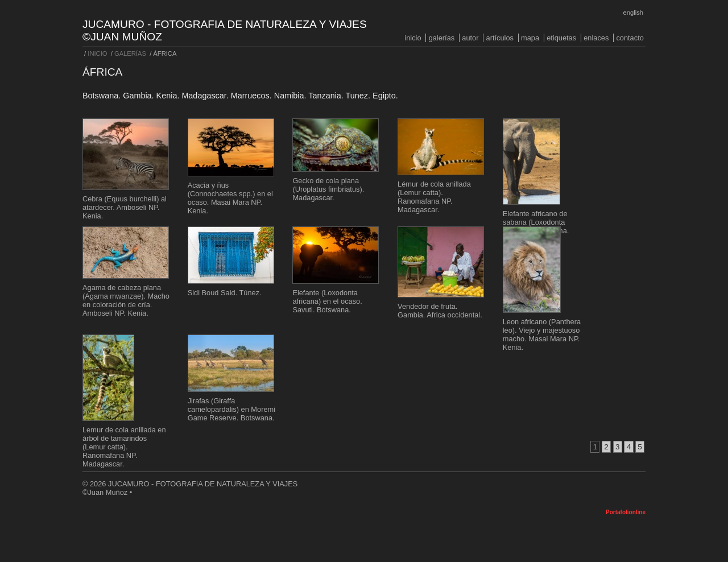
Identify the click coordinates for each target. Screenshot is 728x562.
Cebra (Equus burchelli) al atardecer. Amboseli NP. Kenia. (125, 207)
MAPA (530, 38)
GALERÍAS (442, 38)
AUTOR (470, 38)
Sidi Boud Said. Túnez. (225, 293)
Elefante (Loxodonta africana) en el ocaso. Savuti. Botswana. (327, 301)
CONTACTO (630, 38)
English (633, 13)
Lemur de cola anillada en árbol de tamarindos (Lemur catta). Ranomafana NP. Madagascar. (124, 447)
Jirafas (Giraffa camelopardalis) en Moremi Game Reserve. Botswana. (231, 409)
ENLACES (596, 38)
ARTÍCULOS (500, 38)
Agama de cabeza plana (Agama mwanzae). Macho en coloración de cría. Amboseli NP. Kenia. (126, 300)
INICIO (413, 38)
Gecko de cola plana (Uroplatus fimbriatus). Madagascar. (328, 189)
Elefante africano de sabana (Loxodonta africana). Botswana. (536, 222)
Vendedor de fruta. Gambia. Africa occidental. (440, 311)
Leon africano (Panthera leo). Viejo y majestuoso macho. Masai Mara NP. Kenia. (542, 334)
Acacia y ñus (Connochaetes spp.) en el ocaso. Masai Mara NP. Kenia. (230, 198)
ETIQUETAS (561, 38)
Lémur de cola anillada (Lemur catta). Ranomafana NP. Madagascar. (434, 197)
